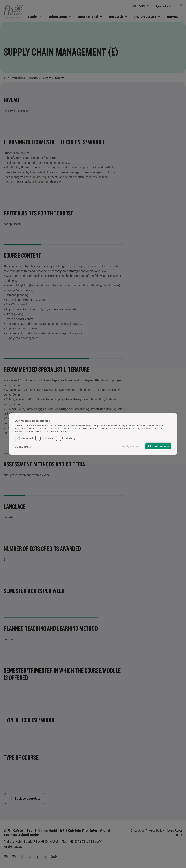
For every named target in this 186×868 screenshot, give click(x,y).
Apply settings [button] (131, 447)
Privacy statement (50, 432)
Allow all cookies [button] (158, 446)
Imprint (65, 432)
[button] (24, 447)
